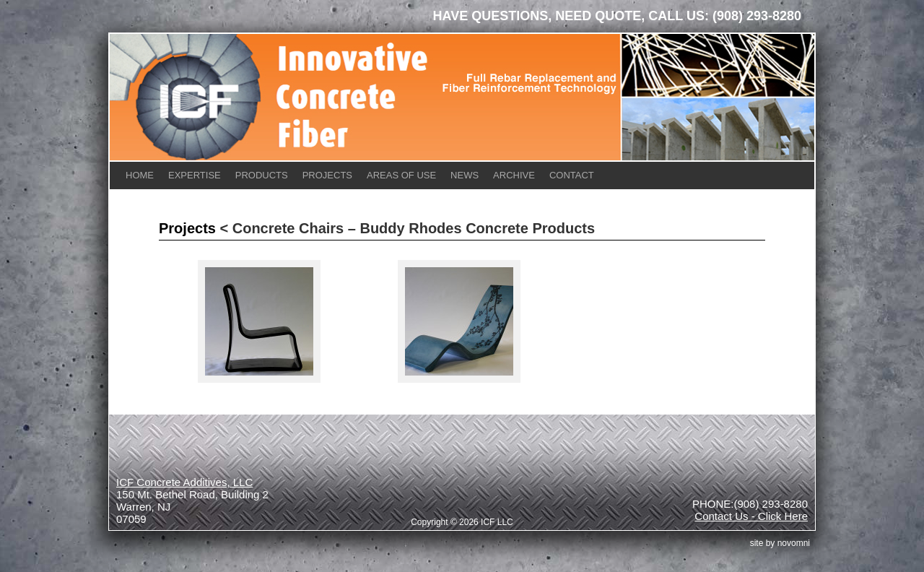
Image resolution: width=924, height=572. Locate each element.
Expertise (195, 175)
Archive (514, 175)
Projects (327, 175)
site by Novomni (780, 543)
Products (262, 175)
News (465, 175)
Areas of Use (401, 175)
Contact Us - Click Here (751, 516)
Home (140, 175)
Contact (572, 175)
